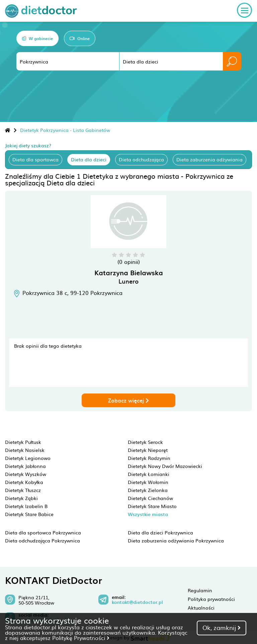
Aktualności (201, 608)
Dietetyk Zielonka (148, 490)
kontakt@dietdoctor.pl (137, 602)
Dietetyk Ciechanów (150, 498)
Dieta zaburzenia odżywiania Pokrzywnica (176, 540)
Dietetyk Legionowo (28, 458)
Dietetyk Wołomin (148, 482)
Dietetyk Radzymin (149, 458)
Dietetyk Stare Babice (29, 514)
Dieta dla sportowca (35, 159)
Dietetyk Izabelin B (26, 506)
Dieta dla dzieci (89, 159)
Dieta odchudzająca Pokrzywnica (42, 540)
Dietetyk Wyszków (26, 474)
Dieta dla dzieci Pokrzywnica (160, 532)
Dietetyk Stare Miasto (152, 506)
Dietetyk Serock (145, 442)
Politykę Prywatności (81, 638)
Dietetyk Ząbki (21, 498)
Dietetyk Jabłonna (25, 466)
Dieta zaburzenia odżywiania (209, 159)
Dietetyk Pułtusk (23, 442)
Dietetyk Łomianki (149, 474)
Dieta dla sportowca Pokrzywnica (43, 532)
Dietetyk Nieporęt (148, 450)
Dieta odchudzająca (141, 159)
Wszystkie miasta (148, 514)
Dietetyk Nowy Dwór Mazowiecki (165, 466)
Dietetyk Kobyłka (24, 482)
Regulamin (200, 590)
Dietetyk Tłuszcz (23, 490)
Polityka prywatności (211, 599)
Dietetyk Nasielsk (25, 450)
